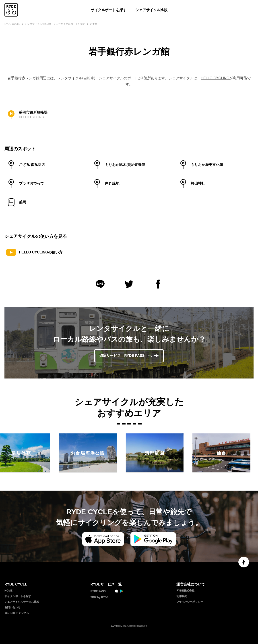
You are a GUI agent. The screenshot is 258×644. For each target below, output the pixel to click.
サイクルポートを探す (109, 10)
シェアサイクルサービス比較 (22, 602)
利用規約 (182, 596)
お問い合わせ (12, 607)
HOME (8, 591)
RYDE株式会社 (185, 591)
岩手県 (94, 24)
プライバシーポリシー (190, 602)
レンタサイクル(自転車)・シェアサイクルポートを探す (55, 24)
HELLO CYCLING (215, 78)
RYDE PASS (98, 591)
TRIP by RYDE (100, 597)
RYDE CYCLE (12, 24)
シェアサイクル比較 (151, 10)
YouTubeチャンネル (17, 613)
